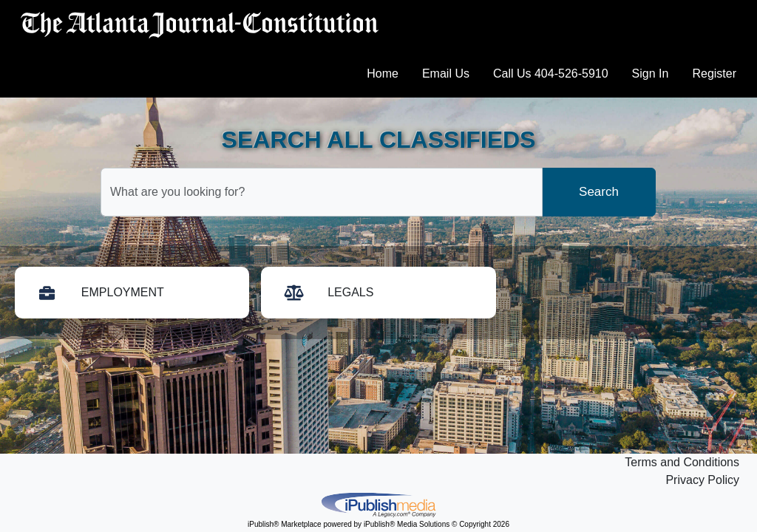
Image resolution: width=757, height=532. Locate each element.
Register (714, 74)
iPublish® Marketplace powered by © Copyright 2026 (378, 504)
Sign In (651, 74)
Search (599, 192)
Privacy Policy (702, 480)
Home (383, 74)
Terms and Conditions (682, 462)
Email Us (446, 74)
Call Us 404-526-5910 (551, 74)
